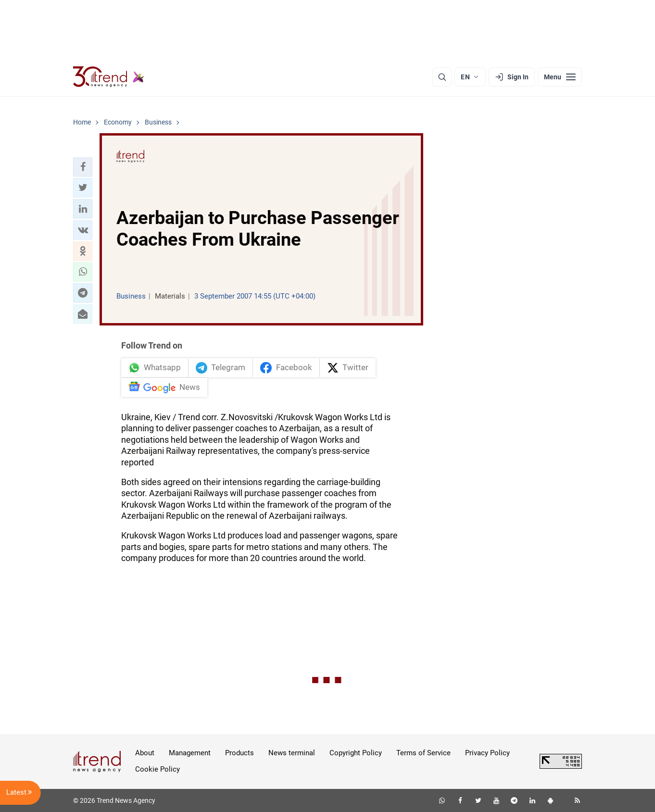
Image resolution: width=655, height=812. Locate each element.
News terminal (292, 753)
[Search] (442, 77)
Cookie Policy (157, 769)
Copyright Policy (356, 753)
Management (190, 753)
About (145, 753)
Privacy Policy (487, 753)
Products (239, 753)
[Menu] (560, 77)
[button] (83, 167)
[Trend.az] (109, 77)
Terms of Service (423, 753)
